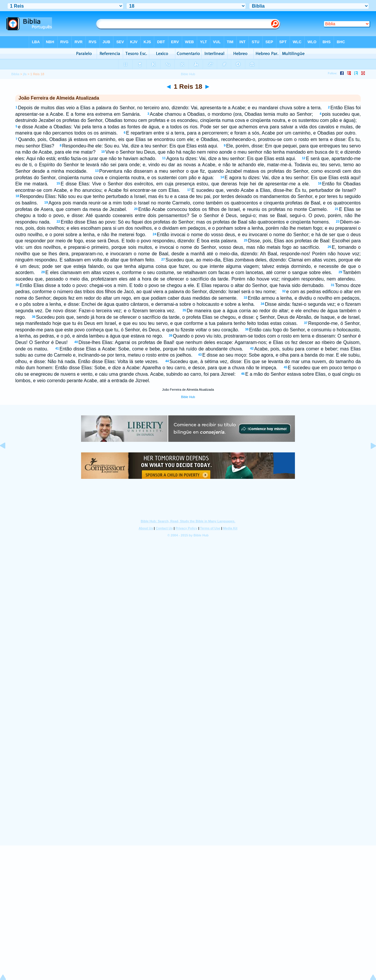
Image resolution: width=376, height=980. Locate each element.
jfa (25, 74)
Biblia (15, 74)
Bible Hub (188, 397)
